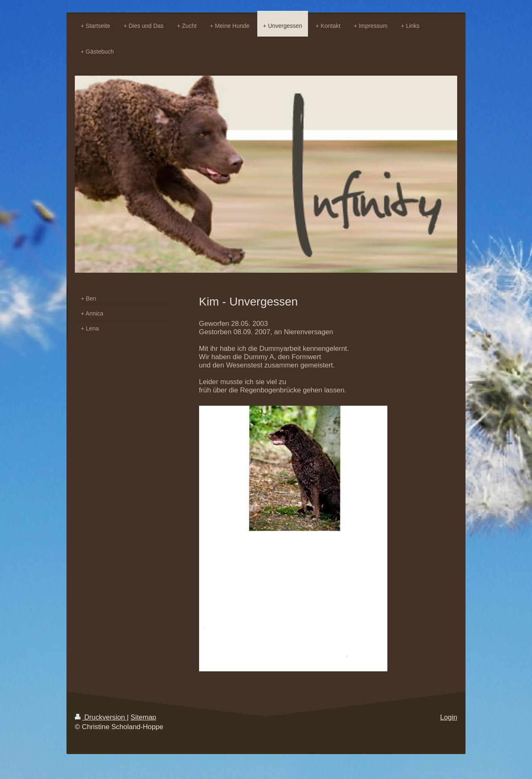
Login (449, 717)
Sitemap (143, 717)
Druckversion (101, 717)
